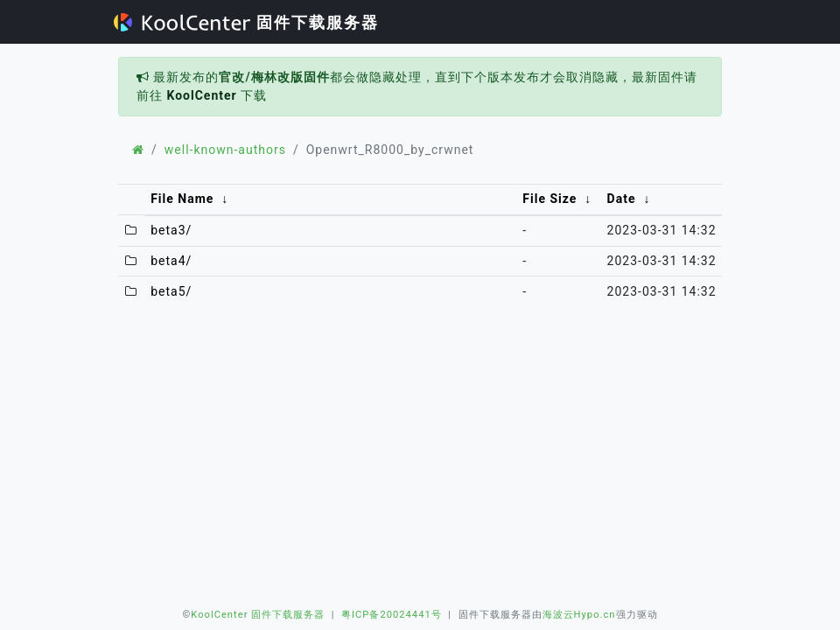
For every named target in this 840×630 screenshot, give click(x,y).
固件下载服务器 (246, 22)
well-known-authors (225, 150)
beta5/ (171, 291)
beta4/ (171, 261)
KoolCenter (201, 95)
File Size (549, 199)
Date (622, 199)
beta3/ (171, 230)
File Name (182, 199)
